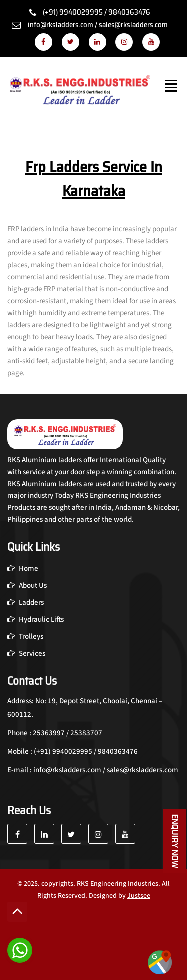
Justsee (139, 896)
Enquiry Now (175, 841)
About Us (27, 586)
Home (23, 569)
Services (26, 654)
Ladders (26, 603)
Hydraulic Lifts (36, 620)
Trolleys (25, 637)
